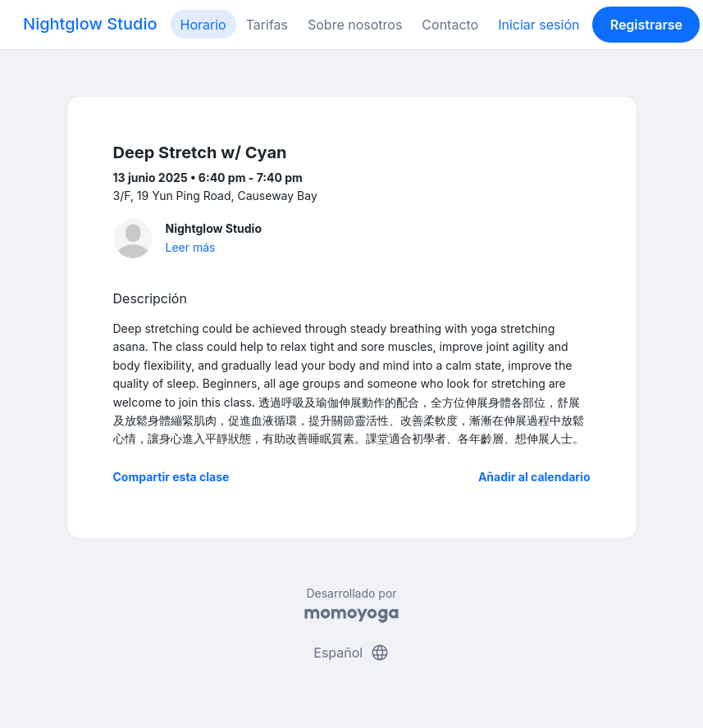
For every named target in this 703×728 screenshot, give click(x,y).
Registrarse (646, 25)
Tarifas (267, 25)
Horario (203, 25)
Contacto (450, 25)
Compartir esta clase (171, 477)
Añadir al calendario (534, 477)
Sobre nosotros (355, 25)
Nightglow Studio (90, 24)
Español (351, 653)
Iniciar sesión (539, 25)
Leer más (191, 247)
